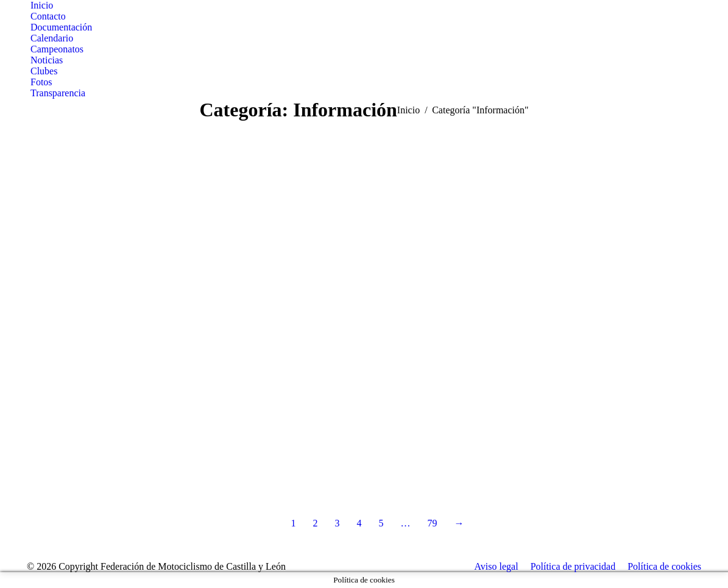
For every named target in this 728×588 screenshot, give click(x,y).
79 (433, 523)
